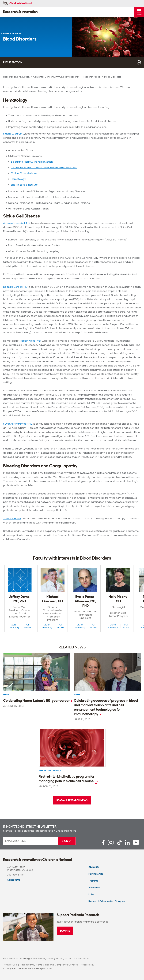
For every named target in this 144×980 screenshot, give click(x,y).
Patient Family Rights (31, 965)
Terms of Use (10, 965)
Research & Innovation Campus (107, 901)
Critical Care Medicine (24, 173)
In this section (72, 62)
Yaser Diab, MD (12, 518)
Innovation (94, 888)
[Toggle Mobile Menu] (139, 12)
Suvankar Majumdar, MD (18, 424)
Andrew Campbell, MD (17, 223)
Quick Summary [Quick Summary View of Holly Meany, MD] (113, 626)
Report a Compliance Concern (61, 965)
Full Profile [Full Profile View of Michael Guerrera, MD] (60, 626)
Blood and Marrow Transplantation (32, 162)
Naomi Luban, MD (14, 134)
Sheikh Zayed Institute (24, 185)
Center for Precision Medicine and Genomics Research (44, 167)
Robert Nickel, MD (30, 341)
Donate (65, 931)
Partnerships (96, 874)
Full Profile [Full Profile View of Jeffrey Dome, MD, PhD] (27, 626)
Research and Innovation (16, 77)
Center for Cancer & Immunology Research (56, 77)
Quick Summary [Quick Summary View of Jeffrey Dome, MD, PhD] (14, 626)
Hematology (18, 179)
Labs (91, 894)
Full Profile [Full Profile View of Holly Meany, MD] (126, 626)
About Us (94, 867)
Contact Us (14, 880)
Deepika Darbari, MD (15, 287)
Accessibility (87, 965)
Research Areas (92, 77)
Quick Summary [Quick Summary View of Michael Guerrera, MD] (47, 626)
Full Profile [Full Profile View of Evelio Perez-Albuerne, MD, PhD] (93, 626)
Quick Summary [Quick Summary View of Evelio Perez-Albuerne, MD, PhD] (80, 626)
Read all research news (72, 800)
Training (93, 881)
